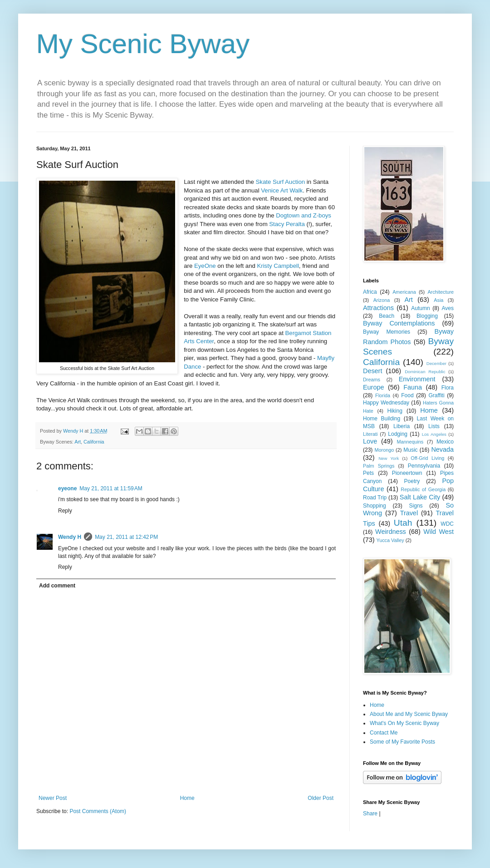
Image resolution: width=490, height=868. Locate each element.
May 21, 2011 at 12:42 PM (126, 537)
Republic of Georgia (423, 489)
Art (78, 442)
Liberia (402, 426)
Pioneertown (407, 473)
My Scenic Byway (143, 44)
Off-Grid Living (427, 458)
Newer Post (53, 798)
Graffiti (436, 395)
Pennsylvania (424, 466)
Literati (370, 434)
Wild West (439, 532)
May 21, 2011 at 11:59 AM (111, 488)
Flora (448, 388)
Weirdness (391, 532)
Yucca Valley (390, 540)
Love (370, 441)
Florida (383, 395)
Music (410, 450)
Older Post (321, 798)
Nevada (442, 449)
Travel (409, 513)
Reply (65, 511)
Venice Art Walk (282, 190)
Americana (404, 292)
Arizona (382, 300)
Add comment (57, 586)
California (94, 442)
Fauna (413, 387)
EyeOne (205, 266)
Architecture (441, 292)
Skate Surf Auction (281, 182)
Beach (387, 316)
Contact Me (384, 733)
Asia (439, 300)
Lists (434, 426)
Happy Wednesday (386, 403)
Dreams (372, 380)
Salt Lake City (420, 497)
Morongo (385, 450)
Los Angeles (434, 434)
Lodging (398, 434)
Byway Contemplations (399, 323)
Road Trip (375, 498)
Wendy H (70, 537)
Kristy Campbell (278, 266)
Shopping (375, 506)
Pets (368, 473)
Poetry (412, 481)
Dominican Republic (425, 372)
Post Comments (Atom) (98, 811)
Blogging (427, 316)
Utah (403, 523)
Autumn (420, 308)
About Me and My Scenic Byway (409, 714)
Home (187, 798)
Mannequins (410, 442)
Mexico (445, 442)
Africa (370, 292)
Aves (448, 308)
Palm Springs (379, 466)
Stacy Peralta (287, 224)
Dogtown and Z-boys (304, 215)
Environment (417, 379)
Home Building (382, 419)
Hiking (394, 411)
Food (407, 395)
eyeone (67, 488)
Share (370, 814)
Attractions (378, 308)
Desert (372, 371)
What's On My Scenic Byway (404, 723)
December (436, 363)
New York (389, 458)
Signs (416, 506)
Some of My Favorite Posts (402, 742)
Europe (373, 387)
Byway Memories (387, 332)
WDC (447, 524)
